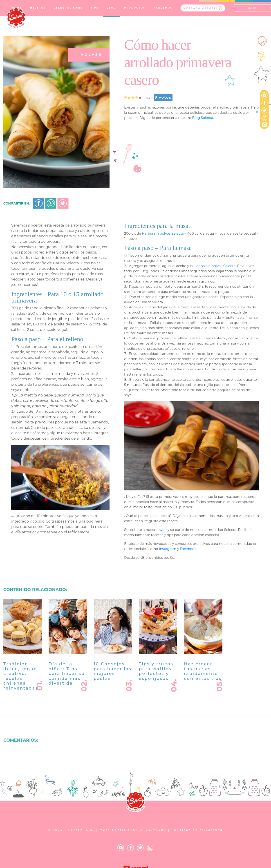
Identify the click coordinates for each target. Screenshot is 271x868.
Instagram (168, 571)
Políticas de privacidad (197, 830)
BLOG (111, 8)
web (163, 552)
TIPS (95, 8)
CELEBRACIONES (68, 8)
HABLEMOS (163, 8)
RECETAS (38, 8)
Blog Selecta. (203, 118)
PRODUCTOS (135, 8)
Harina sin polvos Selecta (163, 255)
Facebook (188, 571)
